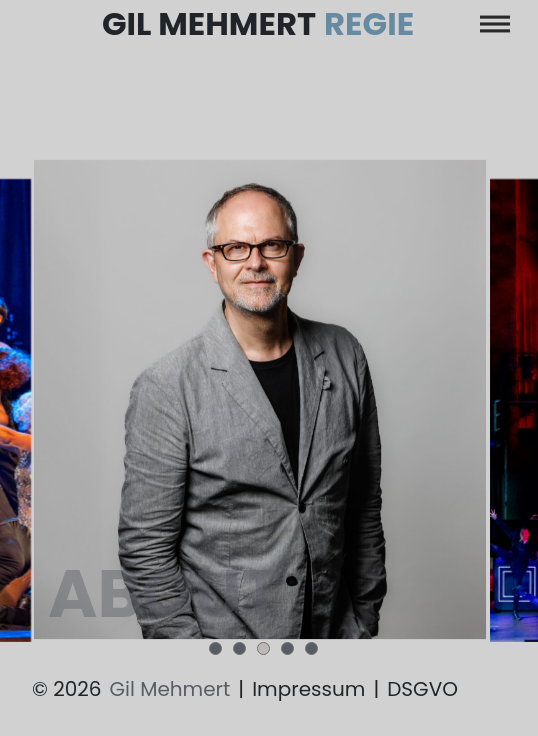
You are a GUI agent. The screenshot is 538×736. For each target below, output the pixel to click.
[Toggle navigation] (495, 24)
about (162, 596)
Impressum (308, 689)
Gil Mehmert (258, 24)
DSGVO (422, 689)
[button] (215, 648)
